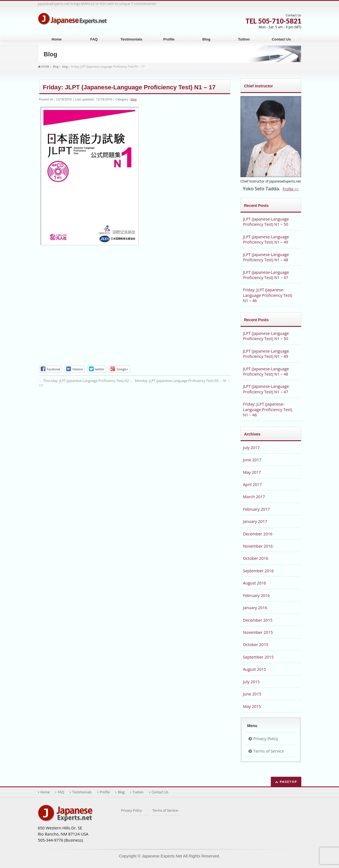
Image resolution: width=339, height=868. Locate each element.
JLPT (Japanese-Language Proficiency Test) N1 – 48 (266, 257)
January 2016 (255, 608)
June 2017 (252, 460)
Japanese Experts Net (162, 856)
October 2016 (256, 558)
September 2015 (258, 657)
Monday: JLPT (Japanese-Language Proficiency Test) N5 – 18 (182, 381)
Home (45, 792)
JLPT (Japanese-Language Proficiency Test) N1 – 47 (266, 275)
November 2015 (258, 632)
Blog (121, 792)
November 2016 (258, 546)
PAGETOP (288, 782)
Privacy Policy (266, 739)
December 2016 (258, 534)
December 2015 (258, 620)
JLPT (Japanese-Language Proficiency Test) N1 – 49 (266, 239)
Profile (105, 792)
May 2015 (252, 706)
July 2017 (251, 448)
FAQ (61, 792)
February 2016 (257, 595)
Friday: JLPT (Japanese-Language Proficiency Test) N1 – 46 (268, 295)
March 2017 (254, 497)
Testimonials (82, 792)
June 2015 (252, 694)
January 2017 (255, 521)
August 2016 (255, 583)
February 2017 (257, 509)
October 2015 (256, 645)
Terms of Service (269, 751)
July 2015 (251, 682)
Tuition (138, 792)
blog (134, 99)
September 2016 (258, 571)
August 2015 (255, 669)
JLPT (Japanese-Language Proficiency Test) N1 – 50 (266, 222)
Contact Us (160, 792)
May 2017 (252, 472)
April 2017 (253, 484)
